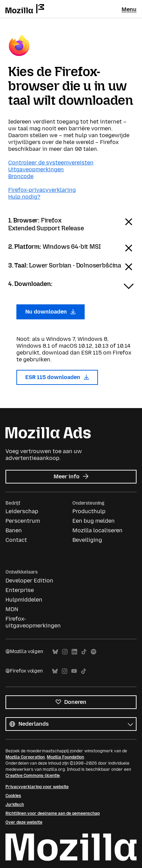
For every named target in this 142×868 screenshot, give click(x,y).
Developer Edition (29, 581)
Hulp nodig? (24, 197)
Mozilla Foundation (65, 757)
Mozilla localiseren (97, 530)
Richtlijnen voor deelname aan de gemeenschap (53, 813)
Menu (129, 9)
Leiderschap (22, 511)
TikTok (84, 652)
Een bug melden (94, 521)
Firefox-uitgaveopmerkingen (33, 622)
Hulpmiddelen (24, 600)
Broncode (21, 176)
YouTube (74, 671)
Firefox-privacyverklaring (42, 190)
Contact (16, 540)
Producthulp (89, 511)
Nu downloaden (51, 312)
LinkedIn (74, 652)
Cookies (13, 796)
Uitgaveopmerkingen (36, 169)
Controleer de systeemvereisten (51, 163)
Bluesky (55, 652)
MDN (12, 609)
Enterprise (20, 590)
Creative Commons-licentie (33, 776)
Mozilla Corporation (25, 757)
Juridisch (15, 805)
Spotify (94, 652)
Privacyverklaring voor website (37, 787)
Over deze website (24, 822)
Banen (14, 530)
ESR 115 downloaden (57, 377)
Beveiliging (87, 540)
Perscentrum (23, 521)
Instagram (65, 652)
